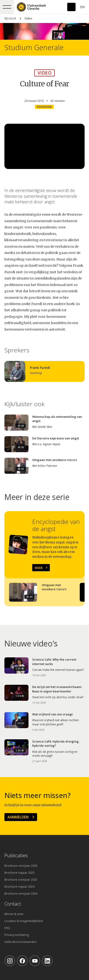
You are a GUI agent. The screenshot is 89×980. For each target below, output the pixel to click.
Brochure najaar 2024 (19, 886)
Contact (13, 904)
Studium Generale (34, 47)
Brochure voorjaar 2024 (21, 893)
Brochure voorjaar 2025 (21, 879)
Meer (39, 568)
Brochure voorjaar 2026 (21, 866)
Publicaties (16, 855)
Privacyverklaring (17, 935)
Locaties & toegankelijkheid (24, 921)
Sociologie (44, 107)
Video (28, 18)
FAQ (7, 928)
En (82, 7)
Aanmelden (18, 817)
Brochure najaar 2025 (19, 873)
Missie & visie (14, 914)
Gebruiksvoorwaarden (21, 942)
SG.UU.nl (10, 18)
